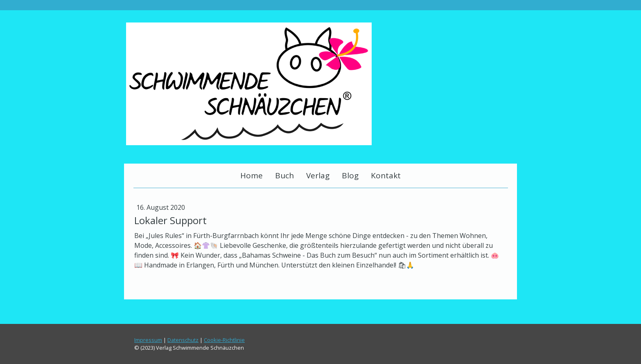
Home (252, 175)
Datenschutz (183, 340)
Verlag (318, 175)
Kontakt (386, 175)
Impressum (148, 340)
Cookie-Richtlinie (224, 340)
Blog (350, 175)
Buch (284, 175)
